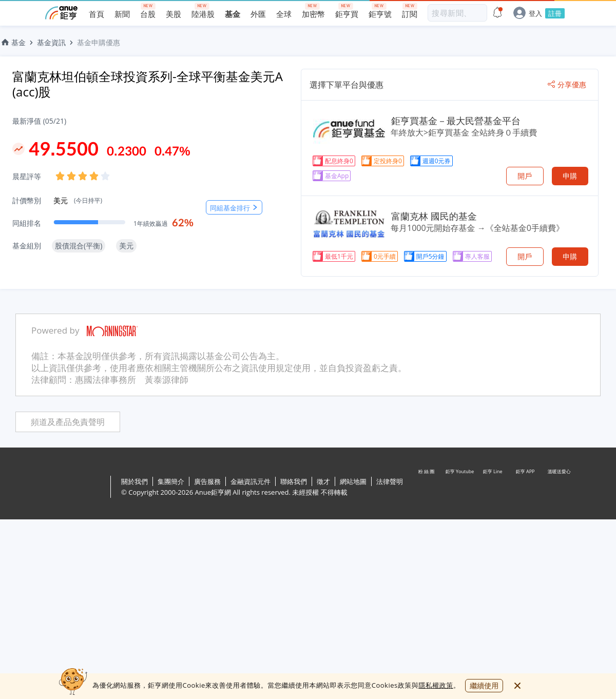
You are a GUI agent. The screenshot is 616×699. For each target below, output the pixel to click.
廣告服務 (207, 481)
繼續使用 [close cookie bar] (484, 685)
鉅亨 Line (493, 488)
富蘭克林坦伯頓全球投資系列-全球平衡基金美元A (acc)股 (148, 84)
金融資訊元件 (251, 481)
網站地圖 (353, 481)
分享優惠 (567, 85)
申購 (570, 176)
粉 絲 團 (427, 488)
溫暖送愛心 (559, 488)
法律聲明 (390, 481)
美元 (78, 200)
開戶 (525, 176)
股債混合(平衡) (79, 246)
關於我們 (134, 481)
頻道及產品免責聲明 (68, 422)
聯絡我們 (294, 481)
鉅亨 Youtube (460, 488)
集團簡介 (171, 481)
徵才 (323, 481)
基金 (13, 42)
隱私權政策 (436, 685)
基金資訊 (51, 42)
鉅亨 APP (526, 488)
